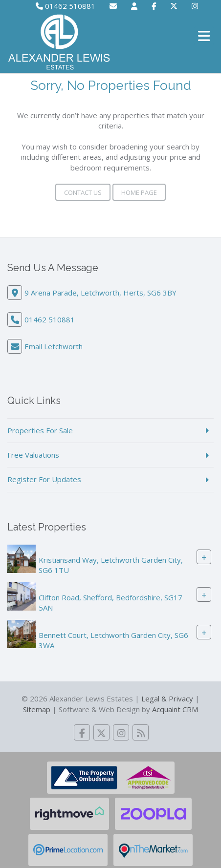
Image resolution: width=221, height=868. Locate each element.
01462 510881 (66, 6)
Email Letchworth (54, 346)
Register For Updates (44, 479)
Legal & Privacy (167, 699)
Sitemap (37, 709)
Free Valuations (33, 455)
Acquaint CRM (175, 709)
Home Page (139, 192)
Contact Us (83, 192)
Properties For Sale (40, 430)
